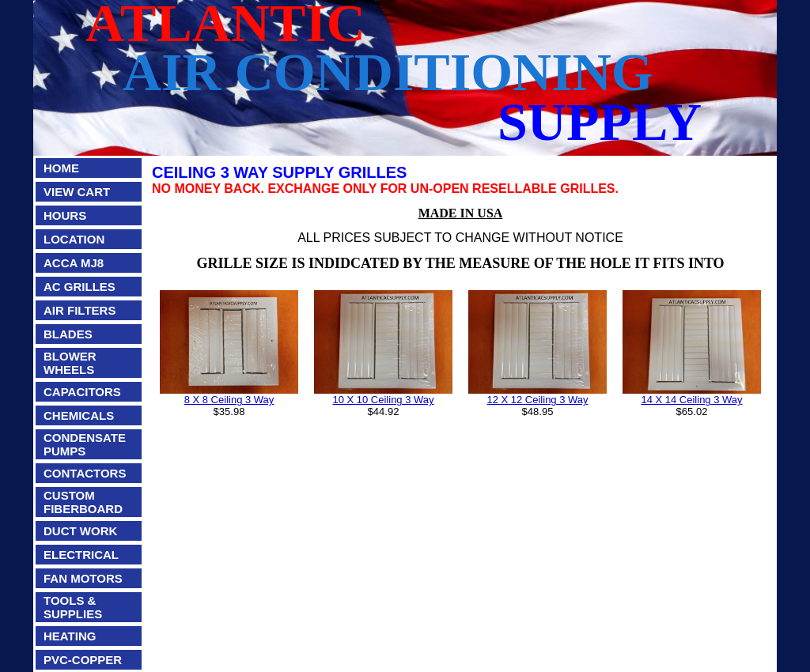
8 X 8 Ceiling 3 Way (229, 400)
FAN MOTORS (83, 578)
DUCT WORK (80, 531)
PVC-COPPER (83, 660)
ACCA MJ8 (74, 263)
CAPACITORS (82, 392)
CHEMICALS (79, 415)
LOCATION (74, 239)
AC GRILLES (79, 287)
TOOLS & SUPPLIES (73, 607)
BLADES (68, 334)
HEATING (70, 636)
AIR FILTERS (79, 310)
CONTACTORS (85, 473)
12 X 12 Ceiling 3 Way (537, 400)
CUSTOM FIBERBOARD (83, 502)
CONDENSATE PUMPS (85, 444)
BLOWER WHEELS (70, 363)
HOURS (65, 215)
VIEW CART (77, 192)
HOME (61, 168)
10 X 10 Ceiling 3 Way (383, 400)
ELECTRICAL (81, 555)
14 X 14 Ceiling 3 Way (691, 400)
